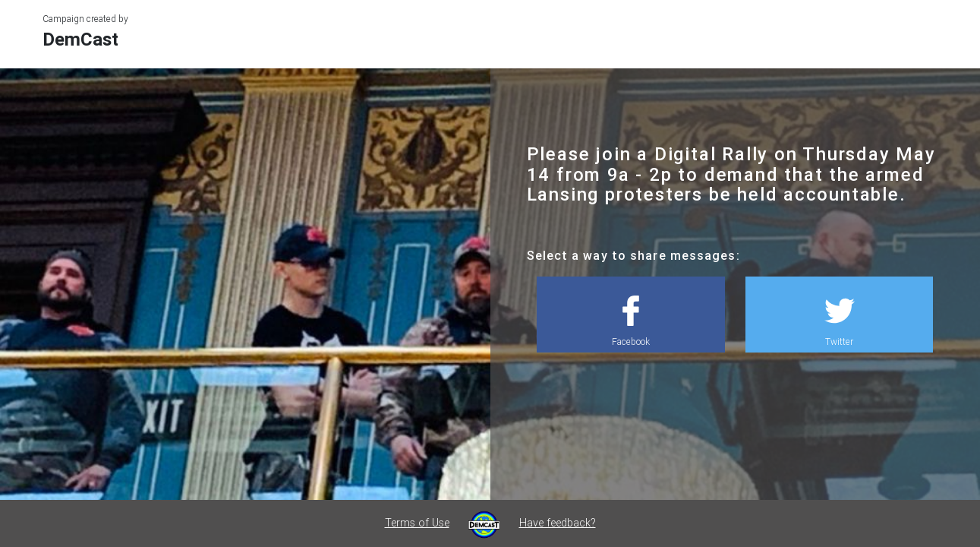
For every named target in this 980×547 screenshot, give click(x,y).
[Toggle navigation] (947, 28)
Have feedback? (558, 523)
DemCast (80, 39)
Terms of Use (417, 523)
